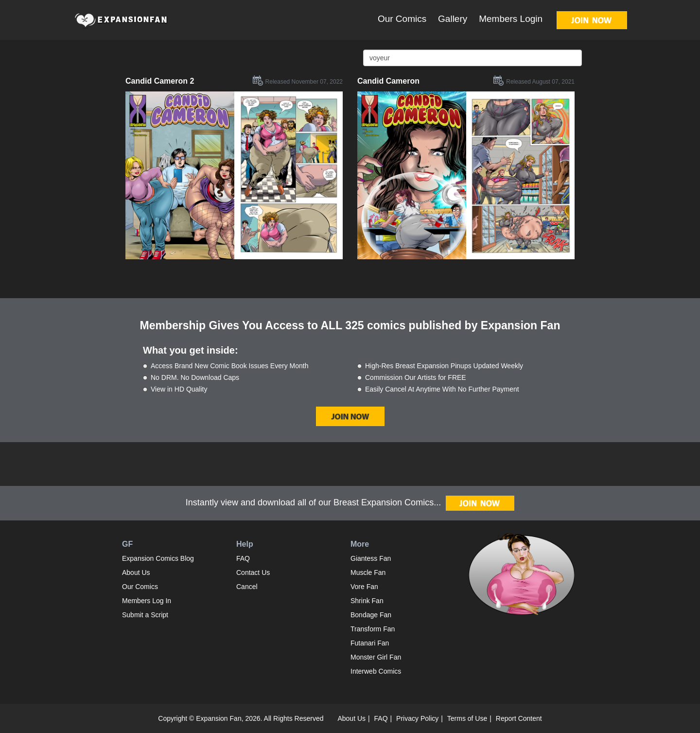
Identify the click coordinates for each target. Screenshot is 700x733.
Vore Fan (364, 587)
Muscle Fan (368, 572)
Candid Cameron (388, 81)
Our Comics (402, 19)
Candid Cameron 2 (160, 81)
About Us (136, 572)
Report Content (519, 718)
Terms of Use (467, 718)
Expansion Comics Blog (158, 558)
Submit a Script (145, 615)
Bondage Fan (371, 615)
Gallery (453, 19)
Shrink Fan (367, 601)
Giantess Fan (371, 558)
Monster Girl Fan (376, 657)
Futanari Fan (370, 643)
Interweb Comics (376, 671)
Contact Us (253, 572)
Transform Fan (373, 629)
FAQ (243, 558)
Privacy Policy (417, 718)
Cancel (247, 587)
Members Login (511, 19)
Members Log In (147, 601)
